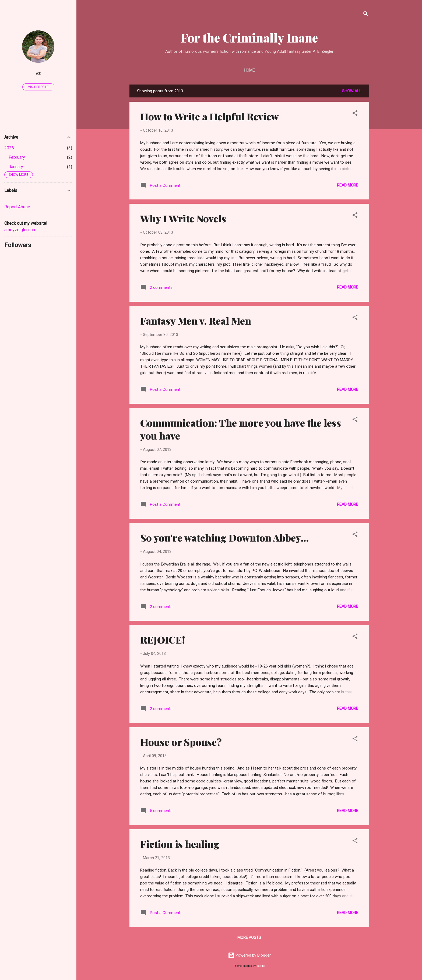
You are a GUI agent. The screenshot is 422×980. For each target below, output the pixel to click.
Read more (348, 185)
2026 (9, 148)
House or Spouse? (181, 742)
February (17, 157)
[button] (355, 114)
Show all (352, 91)
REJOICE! (163, 640)
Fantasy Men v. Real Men (196, 321)
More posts (249, 937)
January (16, 167)
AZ (38, 73)
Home (249, 70)
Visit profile (38, 87)
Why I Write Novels (183, 218)
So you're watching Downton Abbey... (224, 538)
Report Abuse (17, 207)
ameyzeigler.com (20, 230)
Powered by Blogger (249, 955)
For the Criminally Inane (249, 38)
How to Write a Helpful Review (210, 116)
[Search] (366, 15)
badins (261, 966)
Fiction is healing (180, 844)
